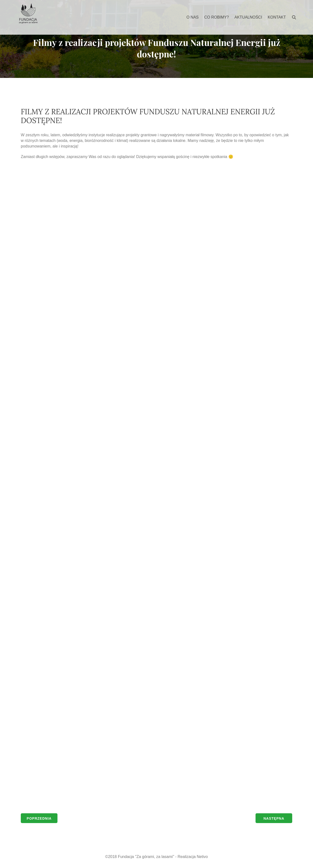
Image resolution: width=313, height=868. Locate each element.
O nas (192, 17)
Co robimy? (216, 17)
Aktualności (248, 17)
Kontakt (277, 17)
